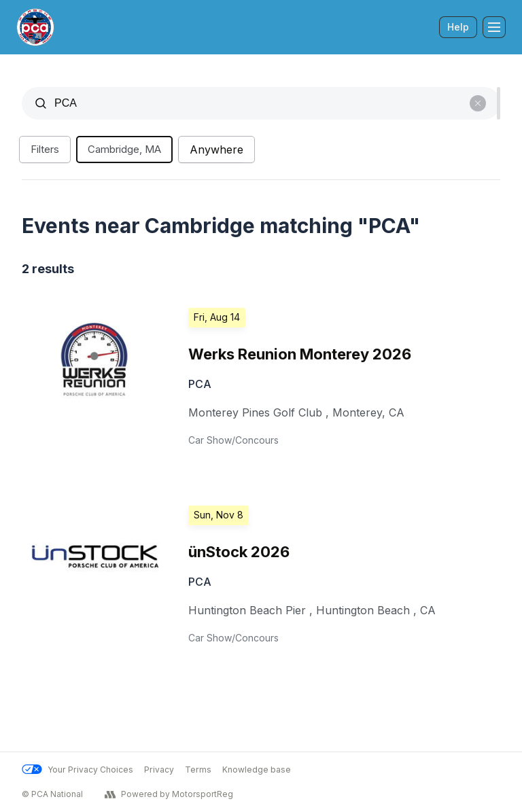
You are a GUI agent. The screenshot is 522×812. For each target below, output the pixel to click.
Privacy (159, 770)
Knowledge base (257, 770)
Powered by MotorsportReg (169, 794)
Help (458, 27)
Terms (198, 770)
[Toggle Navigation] (494, 27)
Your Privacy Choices (77, 770)
